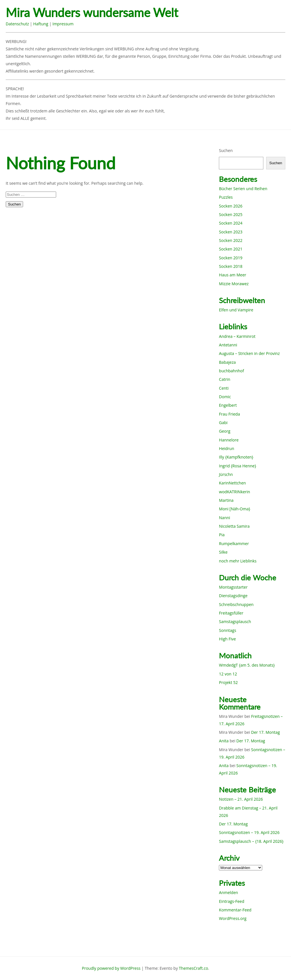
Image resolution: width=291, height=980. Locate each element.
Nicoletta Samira (234, 526)
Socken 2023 (231, 232)
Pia (222, 535)
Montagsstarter (233, 587)
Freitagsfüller (231, 613)
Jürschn (226, 474)
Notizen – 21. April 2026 (241, 799)
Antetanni (228, 345)
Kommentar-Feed (235, 910)
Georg (225, 431)
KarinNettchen (232, 483)
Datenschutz (17, 24)
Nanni (224, 518)
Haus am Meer (232, 275)
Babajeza (227, 362)
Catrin (224, 379)
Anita (224, 741)
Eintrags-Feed (232, 901)
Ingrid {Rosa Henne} (237, 466)
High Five (227, 639)
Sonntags (227, 630)
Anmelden (228, 892)
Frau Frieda (229, 414)
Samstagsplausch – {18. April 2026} (251, 841)
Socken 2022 (231, 240)
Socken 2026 (231, 206)
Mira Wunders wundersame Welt (92, 13)
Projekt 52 (228, 682)
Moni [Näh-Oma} (235, 509)
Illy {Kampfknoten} (236, 457)
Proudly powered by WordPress (111, 968)
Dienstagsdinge (233, 596)
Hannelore (229, 440)
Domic (225, 397)
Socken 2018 (231, 266)
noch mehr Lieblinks (238, 561)
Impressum (63, 24)
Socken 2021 (231, 249)
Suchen (226, 150)
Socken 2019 (231, 258)
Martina (226, 500)
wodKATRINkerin (234, 492)
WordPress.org (233, 918)
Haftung (41, 24)
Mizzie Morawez (234, 284)
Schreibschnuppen (236, 604)
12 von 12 (228, 674)
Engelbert (228, 405)
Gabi (223, 423)
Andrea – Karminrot (237, 336)
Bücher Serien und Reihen (243, 189)
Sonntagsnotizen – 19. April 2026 (249, 832)
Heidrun (226, 448)
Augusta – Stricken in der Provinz (249, 353)
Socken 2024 (231, 223)
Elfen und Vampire (236, 310)
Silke (223, 552)
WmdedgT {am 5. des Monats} (247, 665)
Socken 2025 (231, 214)
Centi (224, 388)
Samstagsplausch (235, 622)
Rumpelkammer (234, 544)
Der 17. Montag (265, 732)
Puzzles (226, 197)
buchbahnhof (231, 371)
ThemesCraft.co (194, 968)
